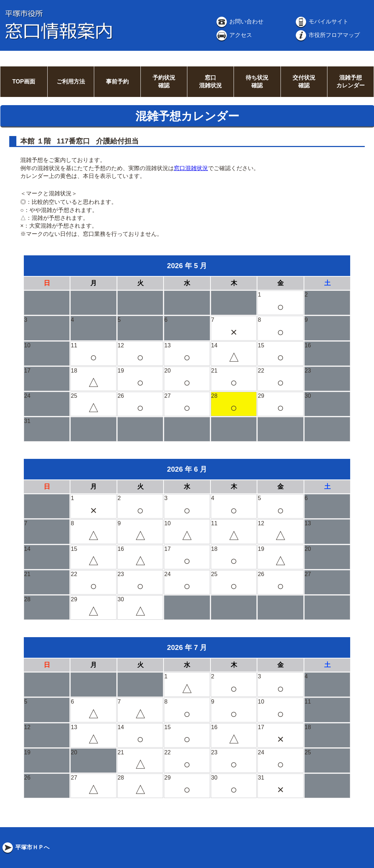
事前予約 (117, 82)
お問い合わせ (239, 21)
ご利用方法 (71, 82)
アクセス (234, 35)
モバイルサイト (321, 21)
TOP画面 (24, 82)
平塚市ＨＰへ (25, 847)
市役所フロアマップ (327, 35)
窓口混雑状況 (191, 168)
